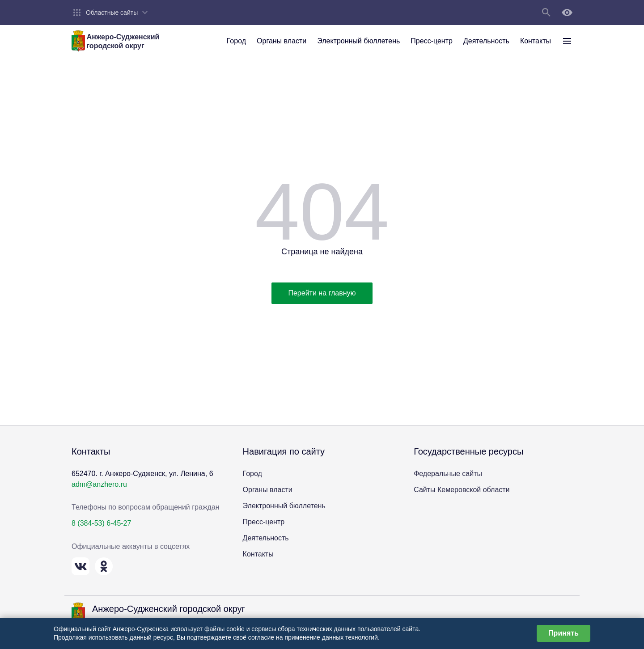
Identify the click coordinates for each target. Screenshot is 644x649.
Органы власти (268, 490)
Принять (563, 633)
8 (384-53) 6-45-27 (101, 523)
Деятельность (266, 538)
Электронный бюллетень (284, 506)
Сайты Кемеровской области (462, 490)
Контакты (258, 554)
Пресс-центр (264, 522)
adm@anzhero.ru (99, 484)
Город (252, 474)
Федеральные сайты (448, 474)
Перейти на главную (322, 293)
